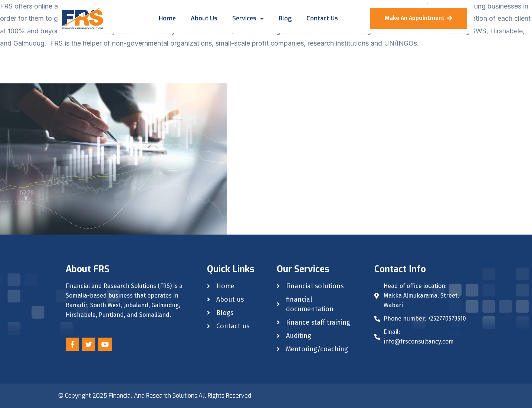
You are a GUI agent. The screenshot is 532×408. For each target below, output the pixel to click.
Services (248, 19)
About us (204, 18)
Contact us (322, 18)
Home (167, 18)
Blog (285, 18)
